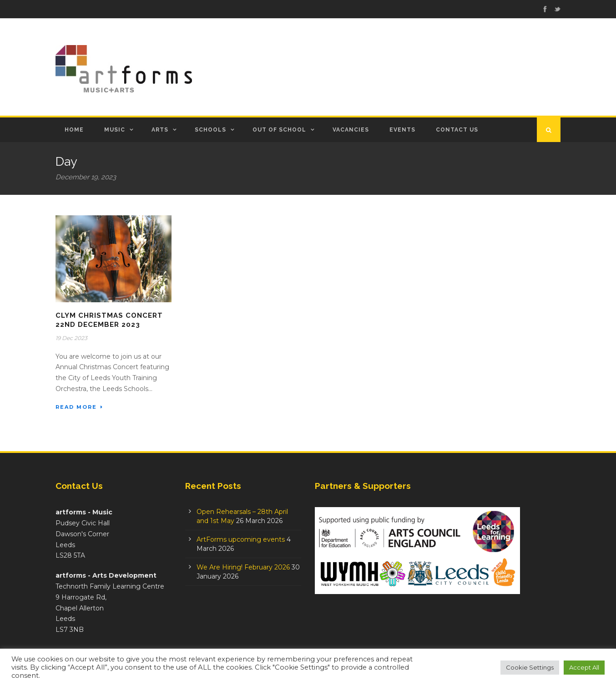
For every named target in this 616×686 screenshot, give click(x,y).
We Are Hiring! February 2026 (243, 567)
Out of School (279, 130)
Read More (79, 407)
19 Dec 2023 (71, 338)
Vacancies (351, 130)
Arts (160, 130)
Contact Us (457, 130)
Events (402, 130)
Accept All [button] (584, 667)
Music (115, 130)
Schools (210, 130)
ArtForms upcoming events (241, 539)
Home (74, 130)
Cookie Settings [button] (530, 667)
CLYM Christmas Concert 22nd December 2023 (109, 320)
